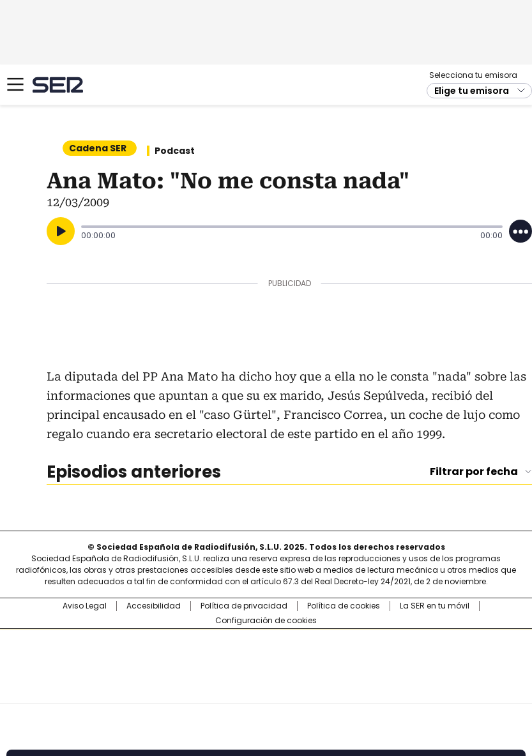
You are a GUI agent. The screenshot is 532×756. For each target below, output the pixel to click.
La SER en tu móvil (435, 606)
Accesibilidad (154, 606)
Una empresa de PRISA (266, 658)
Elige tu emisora (472, 91)
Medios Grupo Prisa (267, 689)
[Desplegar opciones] (521, 231)
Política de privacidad (244, 606)
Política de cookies (344, 606)
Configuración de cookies (266, 621)
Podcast (175, 151)
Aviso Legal (85, 606)
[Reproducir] (61, 231)
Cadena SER (58, 85)
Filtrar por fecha (474, 472)
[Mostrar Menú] (15, 84)
